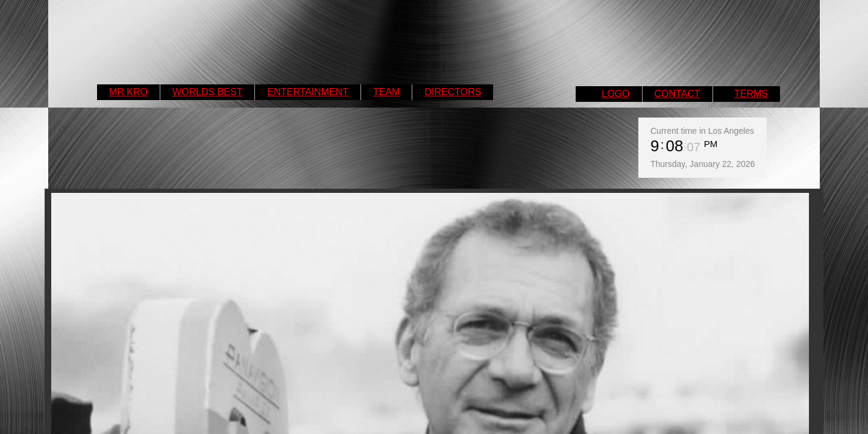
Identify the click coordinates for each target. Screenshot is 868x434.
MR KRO (128, 92)
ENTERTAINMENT (308, 92)
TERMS (751, 94)
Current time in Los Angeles (702, 131)
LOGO (615, 94)
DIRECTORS (453, 92)
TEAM (386, 92)
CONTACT (678, 94)
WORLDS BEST (207, 92)
